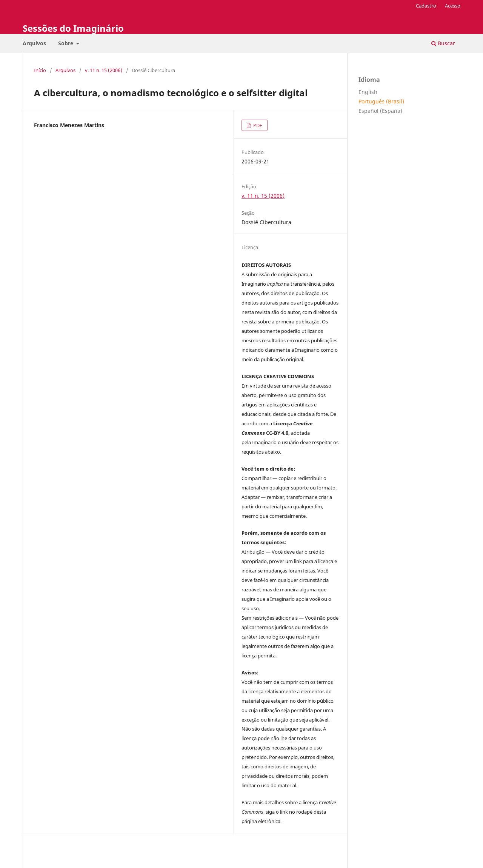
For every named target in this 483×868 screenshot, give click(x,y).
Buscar (443, 43)
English (368, 92)
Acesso (453, 6)
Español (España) (380, 111)
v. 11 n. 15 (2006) (104, 70)
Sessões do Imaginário (73, 28)
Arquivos (34, 43)
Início (40, 70)
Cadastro (426, 6)
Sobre (66, 43)
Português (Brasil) (381, 101)
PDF (257, 125)
